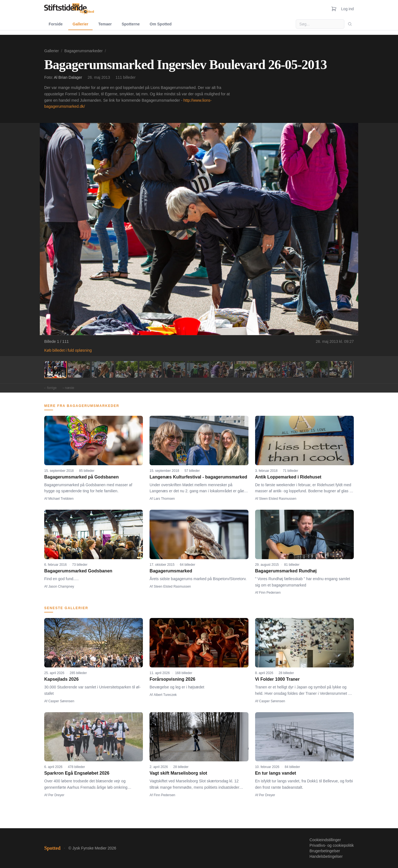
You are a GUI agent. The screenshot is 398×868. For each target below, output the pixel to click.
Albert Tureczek (165, 695)
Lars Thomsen (164, 499)
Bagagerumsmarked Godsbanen (78, 571)
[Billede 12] (317, 369)
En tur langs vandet (276, 773)
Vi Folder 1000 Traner (277, 679)
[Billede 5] (150, 369)
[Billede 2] (79, 369)
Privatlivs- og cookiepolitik (332, 845)
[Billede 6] (174, 369)
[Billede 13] (341, 369)
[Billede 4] (127, 369)
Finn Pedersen (270, 593)
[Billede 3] (103, 369)
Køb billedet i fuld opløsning (68, 350)
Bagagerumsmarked (171, 571)
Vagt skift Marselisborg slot (178, 773)
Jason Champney (61, 586)
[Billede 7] (198, 369)
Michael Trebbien (61, 499)
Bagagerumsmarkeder (84, 51)
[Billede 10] (269, 369)
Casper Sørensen (61, 701)
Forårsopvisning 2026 (172, 679)
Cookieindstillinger (325, 840)
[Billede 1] (55, 369)
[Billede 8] (222, 369)
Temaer (105, 24)
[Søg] (350, 24)
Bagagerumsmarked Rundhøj (286, 571)
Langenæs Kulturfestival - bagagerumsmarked (198, 477)
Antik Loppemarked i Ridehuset (288, 477)
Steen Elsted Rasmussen (278, 499)
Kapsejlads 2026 (61, 679)
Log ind (347, 9)
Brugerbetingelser (325, 851)
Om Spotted (161, 24)
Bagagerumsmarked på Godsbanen (81, 477)
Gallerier (81, 24)
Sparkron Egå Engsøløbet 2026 (77, 773)
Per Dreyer (56, 795)
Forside (56, 24)
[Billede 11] (293, 369)
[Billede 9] (245, 369)
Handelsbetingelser (326, 856)
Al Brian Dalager (68, 77)
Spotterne (131, 24)
